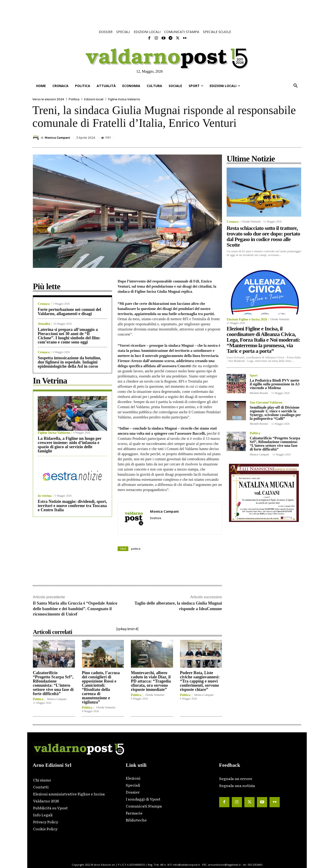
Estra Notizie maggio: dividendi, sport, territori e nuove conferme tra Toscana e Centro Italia (72, 506)
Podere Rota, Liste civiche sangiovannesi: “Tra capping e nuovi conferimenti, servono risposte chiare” (200, 681)
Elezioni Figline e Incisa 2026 (247, 320)
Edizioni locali (94, 99)
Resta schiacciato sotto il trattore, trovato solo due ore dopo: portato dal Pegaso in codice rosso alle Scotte (263, 236)
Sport (254, 376)
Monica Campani (57, 138)
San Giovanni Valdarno (266, 403)
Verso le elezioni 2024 (48, 99)
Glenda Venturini (106, 707)
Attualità (44, 324)
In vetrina (45, 496)
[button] (296, 86)
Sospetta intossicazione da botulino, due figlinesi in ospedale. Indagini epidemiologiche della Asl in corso (69, 362)
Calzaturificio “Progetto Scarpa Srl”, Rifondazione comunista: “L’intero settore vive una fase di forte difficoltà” (53, 683)
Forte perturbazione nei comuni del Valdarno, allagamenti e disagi (69, 312)
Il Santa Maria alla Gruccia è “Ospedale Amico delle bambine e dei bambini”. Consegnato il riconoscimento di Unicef (75, 609)
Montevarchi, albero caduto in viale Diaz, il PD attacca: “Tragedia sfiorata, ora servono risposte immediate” (151, 681)
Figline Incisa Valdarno (124, 99)
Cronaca (44, 304)
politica (136, 549)
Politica (74, 99)
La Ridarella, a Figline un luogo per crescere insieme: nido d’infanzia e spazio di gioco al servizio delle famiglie (70, 445)
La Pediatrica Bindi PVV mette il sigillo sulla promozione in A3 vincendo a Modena (275, 384)
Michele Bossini (259, 393)
